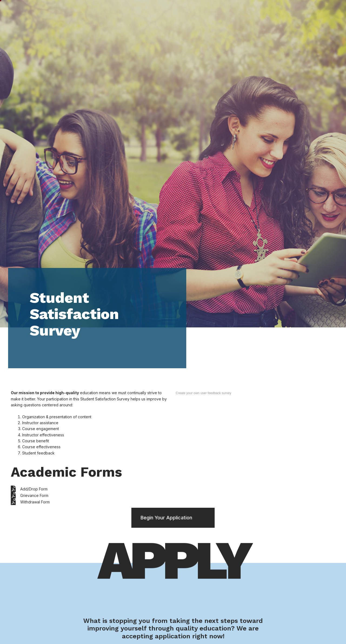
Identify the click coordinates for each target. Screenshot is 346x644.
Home (100, 11)
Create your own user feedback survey (203, 393)
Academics (170, 12)
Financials (243, 12)
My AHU (301, 11)
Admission (207, 12)
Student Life (131, 12)
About (275, 12)
